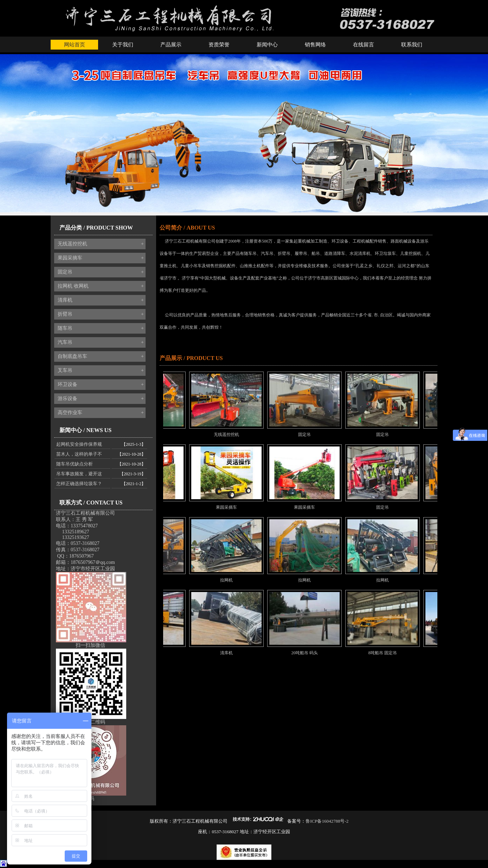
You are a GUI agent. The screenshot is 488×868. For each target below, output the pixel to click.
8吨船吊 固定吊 (390, 653)
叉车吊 (101, 371)
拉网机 (233, 580)
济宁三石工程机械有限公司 (85, 513)
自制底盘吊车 (101, 356)
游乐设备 (101, 399)
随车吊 (101, 328)
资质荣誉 (219, 45)
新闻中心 (267, 45)
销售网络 (315, 45)
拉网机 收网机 (101, 286)
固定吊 (101, 272)
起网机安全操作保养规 (79, 444)
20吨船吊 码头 (312, 653)
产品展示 (171, 45)
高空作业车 (101, 413)
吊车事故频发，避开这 (79, 474)
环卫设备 (101, 385)
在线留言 (364, 45)
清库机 (101, 300)
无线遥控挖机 (101, 244)
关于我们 (123, 45)
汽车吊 (101, 342)
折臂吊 (101, 314)
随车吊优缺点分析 (75, 464)
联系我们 (412, 45)
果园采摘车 (101, 258)
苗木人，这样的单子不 (79, 454)
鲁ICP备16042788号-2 (327, 821)
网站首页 (75, 45)
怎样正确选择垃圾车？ (79, 484)
